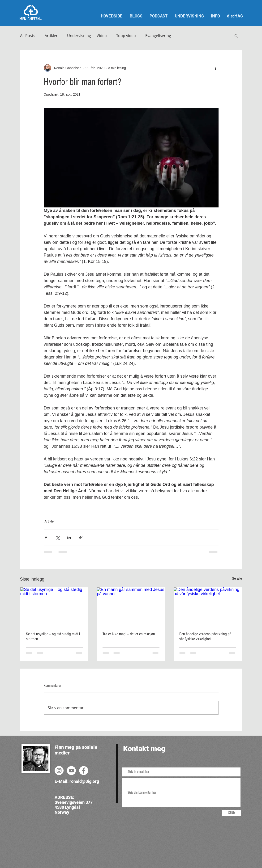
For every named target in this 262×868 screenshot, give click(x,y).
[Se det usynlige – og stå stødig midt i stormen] (54, 607)
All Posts (28, 36)
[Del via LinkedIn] (69, 537)
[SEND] (232, 813)
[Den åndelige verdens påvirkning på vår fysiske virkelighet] (208, 607)
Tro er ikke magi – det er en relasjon (129, 634)
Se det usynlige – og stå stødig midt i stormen (53, 636)
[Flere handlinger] (216, 68)
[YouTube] (71, 771)
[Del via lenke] (81, 537)
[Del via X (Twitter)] (58, 537)
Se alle (237, 578)
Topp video (126, 36)
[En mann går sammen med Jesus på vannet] (131, 607)
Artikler (51, 36)
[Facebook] (84, 771)
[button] (236, 36)
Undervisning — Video (87, 36)
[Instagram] (59, 771)
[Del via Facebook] (46, 537)
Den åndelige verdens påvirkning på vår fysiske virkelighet (205, 636)
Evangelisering (158, 36)
